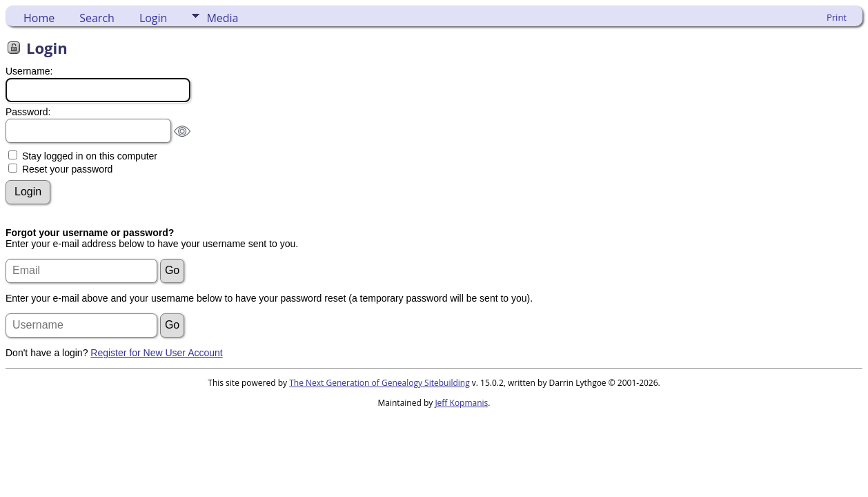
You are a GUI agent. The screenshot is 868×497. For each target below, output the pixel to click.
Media (222, 18)
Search (97, 18)
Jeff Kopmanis (461, 403)
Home (39, 18)
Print (837, 17)
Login (154, 18)
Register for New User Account (156, 353)
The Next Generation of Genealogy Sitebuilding (379, 383)
